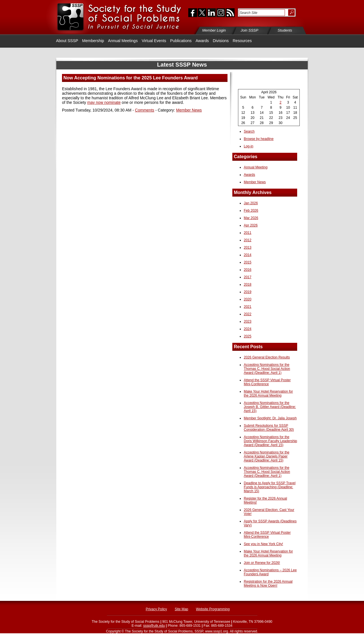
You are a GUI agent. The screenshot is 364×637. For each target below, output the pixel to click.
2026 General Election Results (267, 357)
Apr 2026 (251, 225)
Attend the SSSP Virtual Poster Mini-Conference (267, 382)
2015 (248, 262)
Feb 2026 (251, 211)
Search (249, 131)
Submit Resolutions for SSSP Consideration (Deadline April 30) (269, 428)
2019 (248, 292)
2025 (248, 336)
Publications (181, 41)
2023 (248, 321)
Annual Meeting (256, 167)
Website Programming (213, 609)
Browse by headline (259, 139)
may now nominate (104, 102)
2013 (248, 248)
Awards (202, 41)
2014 (248, 255)
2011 (248, 233)
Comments (145, 110)
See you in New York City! (263, 544)
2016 (248, 270)
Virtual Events (154, 41)
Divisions (221, 41)
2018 (248, 285)
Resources (242, 41)
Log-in (248, 146)
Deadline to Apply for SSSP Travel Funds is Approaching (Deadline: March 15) (270, 487)
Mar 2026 (251, 218)
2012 (248, 240)
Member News (189, 110)
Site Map (181, 609)
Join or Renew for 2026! (262, 563)
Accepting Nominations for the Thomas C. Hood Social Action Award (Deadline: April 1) (267, 369)
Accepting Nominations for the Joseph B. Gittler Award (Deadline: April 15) (270, 407)
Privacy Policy (156, 609)
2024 (248, 329)
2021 (248, 307)
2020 (248, 299)
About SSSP (67, 41)
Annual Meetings (123, 41)
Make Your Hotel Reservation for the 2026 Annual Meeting (268, 393)
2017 (248, 277)
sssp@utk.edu (154, 626)
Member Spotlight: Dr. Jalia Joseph (270, 418)
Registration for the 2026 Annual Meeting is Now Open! (268, 584)
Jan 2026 (251, 203)
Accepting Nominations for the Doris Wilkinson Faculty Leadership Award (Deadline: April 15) (270, 441)
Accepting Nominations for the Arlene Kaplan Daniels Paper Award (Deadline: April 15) (266, 456)
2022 (248, 314)
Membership (93, 41)
